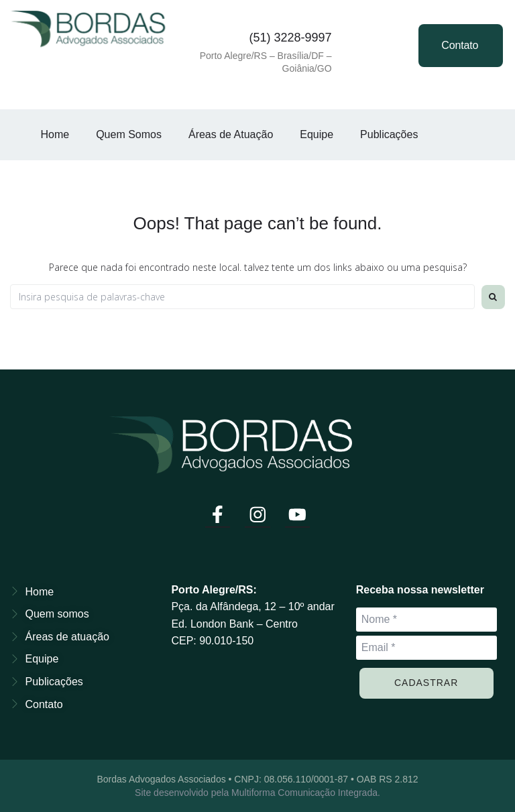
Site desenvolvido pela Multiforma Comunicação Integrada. (257, 792)
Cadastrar (426, 682)
